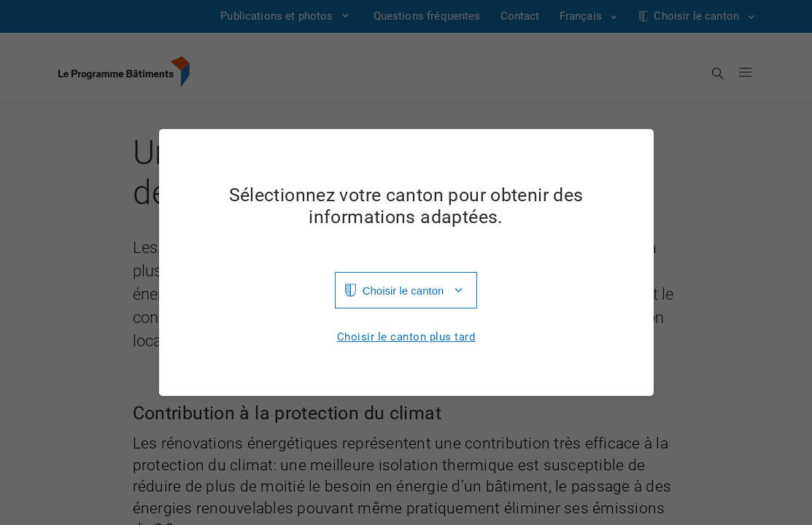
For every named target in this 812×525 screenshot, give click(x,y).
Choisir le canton (403, 291)
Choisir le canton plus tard (406, 337)
